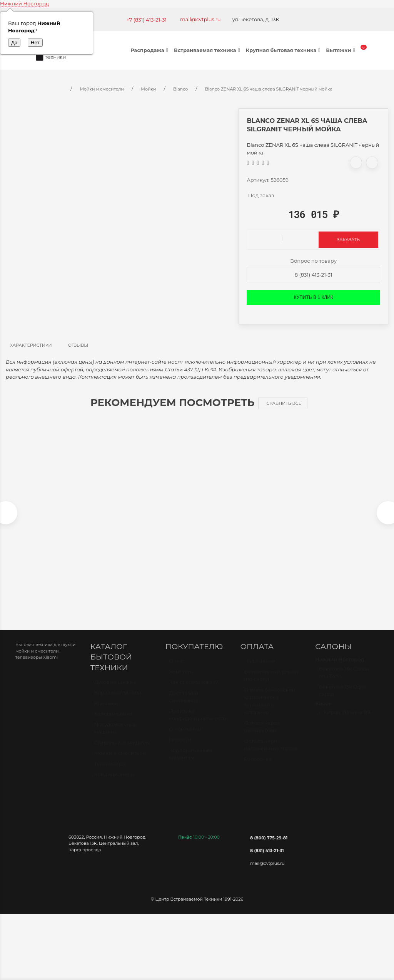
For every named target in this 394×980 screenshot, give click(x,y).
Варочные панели (118, 700)
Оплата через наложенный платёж (271, 752)
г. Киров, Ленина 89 (345, 720)
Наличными (260, 669)
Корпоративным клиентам (191, 762)
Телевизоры (110, 771)
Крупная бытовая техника (284, 50)
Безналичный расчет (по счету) (271, 683)
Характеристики (31, 345)
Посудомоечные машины (116, 736)
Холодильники (114, 722)
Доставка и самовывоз (184, 704)
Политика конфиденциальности (198, 722)
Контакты (181, 679)
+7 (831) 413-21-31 (146, 20)
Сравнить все (284, 403)
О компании (185, 737)
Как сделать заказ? (194, 690)
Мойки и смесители (120, 761)
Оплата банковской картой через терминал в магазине (270, 709)
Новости (180, 747)
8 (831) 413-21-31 (314, 275)
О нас (177, 669)
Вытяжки (341, 50)
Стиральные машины (122, 750)
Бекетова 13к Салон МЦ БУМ (344, 680)
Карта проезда (85, 854)
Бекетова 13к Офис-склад (344, 698)
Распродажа (150, 50)
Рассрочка (258, 767)
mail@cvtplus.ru (200, 19)
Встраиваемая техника (208, 50)
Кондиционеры (114, 782)
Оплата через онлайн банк (262, 734)
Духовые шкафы (115, 690)
